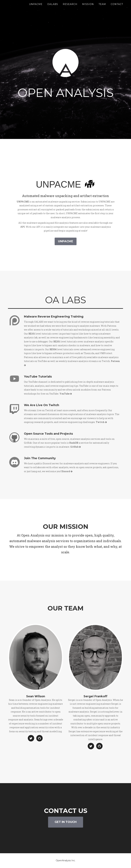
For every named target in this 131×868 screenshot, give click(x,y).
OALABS (53, 8)
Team (102, 8)
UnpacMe (36, 8)
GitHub (76, 447)
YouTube (66, 394)
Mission (88, 8)
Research (70, 8)
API (23, 227)
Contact (117, 8)
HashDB (74, 443)
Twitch (101, 422)
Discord (67, 471)
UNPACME (23, 202)
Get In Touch (66, 822)
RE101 (32, 334)
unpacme (66, 241)
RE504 (53, 349)
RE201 (57, 342)
